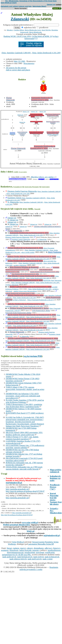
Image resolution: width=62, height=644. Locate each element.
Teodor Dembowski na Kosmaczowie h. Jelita (25, 261)
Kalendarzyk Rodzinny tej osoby (55, 478)
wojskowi (5, 550)
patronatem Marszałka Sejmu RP (41, 544)
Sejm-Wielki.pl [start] (9, 3)
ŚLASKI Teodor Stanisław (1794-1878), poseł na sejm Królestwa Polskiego (25, 401)
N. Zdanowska (13, 202)
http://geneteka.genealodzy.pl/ (17, 489)
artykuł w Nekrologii (53, 135)
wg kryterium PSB (33, 356)
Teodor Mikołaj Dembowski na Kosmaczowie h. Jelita (36, 133)
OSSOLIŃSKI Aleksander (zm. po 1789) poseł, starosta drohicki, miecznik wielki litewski (24, 468)
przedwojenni (30, 552)
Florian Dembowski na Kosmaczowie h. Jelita (25, 248)
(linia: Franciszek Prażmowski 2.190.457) (41, 300)
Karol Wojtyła (46, 30)
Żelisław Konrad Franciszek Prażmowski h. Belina (29, 308)
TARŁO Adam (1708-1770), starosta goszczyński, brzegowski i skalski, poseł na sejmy (25, 388)
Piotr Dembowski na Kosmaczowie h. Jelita (25, 274)
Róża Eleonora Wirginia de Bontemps (24, 267)
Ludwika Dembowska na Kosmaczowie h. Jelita (26, 304)
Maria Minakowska (35, 32)
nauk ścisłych (39, 557)
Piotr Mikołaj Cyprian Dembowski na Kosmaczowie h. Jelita (31, 276)
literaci (9, 548)
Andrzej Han (41, 179)
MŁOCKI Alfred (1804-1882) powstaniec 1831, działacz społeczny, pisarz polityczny (24, 434)
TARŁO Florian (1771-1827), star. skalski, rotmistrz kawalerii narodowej (22, 438)
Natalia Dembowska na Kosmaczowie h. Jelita (45, 272)
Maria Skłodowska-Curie (33, 30)
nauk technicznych (52, 557)
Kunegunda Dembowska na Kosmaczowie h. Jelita (42, 99)
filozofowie (14, 550)
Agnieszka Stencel (54, 179)
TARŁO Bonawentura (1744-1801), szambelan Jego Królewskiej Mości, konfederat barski (24, 406)
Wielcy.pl (30, 531)
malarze (16, 548)
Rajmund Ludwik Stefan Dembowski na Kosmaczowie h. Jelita (32, 319)
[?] (36, 38)
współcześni (50, 552)
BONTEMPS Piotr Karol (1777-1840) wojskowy (25, 413)
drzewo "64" (43, 112)
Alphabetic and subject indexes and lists (16, 6)
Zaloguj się (51, 4)
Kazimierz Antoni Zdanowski (21, 239)
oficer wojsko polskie (28, 252)
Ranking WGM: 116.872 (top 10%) (17, 36)
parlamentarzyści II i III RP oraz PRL (17, 555)
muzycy (23, 548)
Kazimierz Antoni (15, 198)
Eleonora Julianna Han (17, 179)
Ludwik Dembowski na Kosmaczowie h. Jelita (20, 293)
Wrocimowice (29, 63)
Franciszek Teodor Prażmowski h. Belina (18, 313)
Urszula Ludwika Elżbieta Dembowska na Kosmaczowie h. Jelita (33, 338)
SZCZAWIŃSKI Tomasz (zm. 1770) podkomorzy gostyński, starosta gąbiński (25, 446)
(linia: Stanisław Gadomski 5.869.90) (16, 53)
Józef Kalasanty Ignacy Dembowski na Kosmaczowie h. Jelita (31, 347)
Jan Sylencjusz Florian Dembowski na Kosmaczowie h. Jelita (31, 343)
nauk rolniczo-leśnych (18, 559)
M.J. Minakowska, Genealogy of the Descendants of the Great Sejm (31, 1)
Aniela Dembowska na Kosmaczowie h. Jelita (25, 280)
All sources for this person (16, 68)
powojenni (40, 552)
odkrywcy (48, 548)
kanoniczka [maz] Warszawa (52, 280)
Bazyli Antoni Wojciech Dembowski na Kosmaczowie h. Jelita (32, 315)
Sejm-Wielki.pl (18, 542)
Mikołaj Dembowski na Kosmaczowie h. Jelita (26, 295)
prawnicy (36, 550)
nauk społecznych (9, 557)
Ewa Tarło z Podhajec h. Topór (36, 122)
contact (59, 4)
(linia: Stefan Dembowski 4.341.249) (46, 53)
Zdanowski (20, 19)
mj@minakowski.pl (14, 483)
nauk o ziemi (48, 559)
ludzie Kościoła (25, 550)
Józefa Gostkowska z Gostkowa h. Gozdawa (22, 133)
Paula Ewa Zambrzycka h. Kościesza (53, 122)
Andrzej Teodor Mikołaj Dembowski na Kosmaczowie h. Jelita (32, 257)
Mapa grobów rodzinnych (56, 471)
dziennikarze (39, 548)
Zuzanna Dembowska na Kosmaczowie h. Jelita (53, 133)
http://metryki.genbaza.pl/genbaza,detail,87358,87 (25, 491)
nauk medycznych (35, 559)
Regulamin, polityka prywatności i (39, 568)
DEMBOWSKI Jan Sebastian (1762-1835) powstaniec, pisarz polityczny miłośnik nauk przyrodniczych (23, 396)
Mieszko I (10, 30)
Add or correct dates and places (18, 70)
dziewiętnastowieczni (15, 552)
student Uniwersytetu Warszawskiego (25, 291)
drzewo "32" (34, 112)
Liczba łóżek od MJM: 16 (42, 36)
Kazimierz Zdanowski (12, 133)
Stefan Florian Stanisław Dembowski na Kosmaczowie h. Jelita (36, 115)
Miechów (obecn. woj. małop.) (43, 177)
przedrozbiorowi (54, 550)
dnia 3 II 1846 (19, 61)
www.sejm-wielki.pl (30, 523)
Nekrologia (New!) (39, 6)
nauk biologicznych (25, 557)
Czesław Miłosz (19, 30)
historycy (57, 548)
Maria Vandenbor (55, 252)
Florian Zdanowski (10, 99)
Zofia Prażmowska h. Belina (41, 311)
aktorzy (30, 548)
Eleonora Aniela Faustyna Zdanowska (22, 191)
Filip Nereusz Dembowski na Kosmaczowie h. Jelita (53, 115)
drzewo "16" (26, 112)
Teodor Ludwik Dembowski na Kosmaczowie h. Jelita (31, 287)
